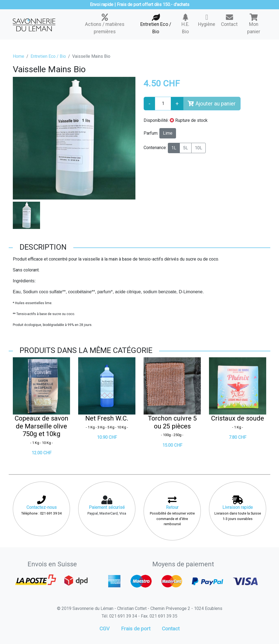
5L (186, 148)
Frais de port (136, 629)
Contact (229, 20)
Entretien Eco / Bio (156, 24)
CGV (104, 629)
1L (174, 148)
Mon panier (254, 24)
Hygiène (207, 20)
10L (198, 148)
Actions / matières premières (105, 24)
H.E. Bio (186, 24)
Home (19, 56)
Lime (168, 133)
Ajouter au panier (212, 104)
